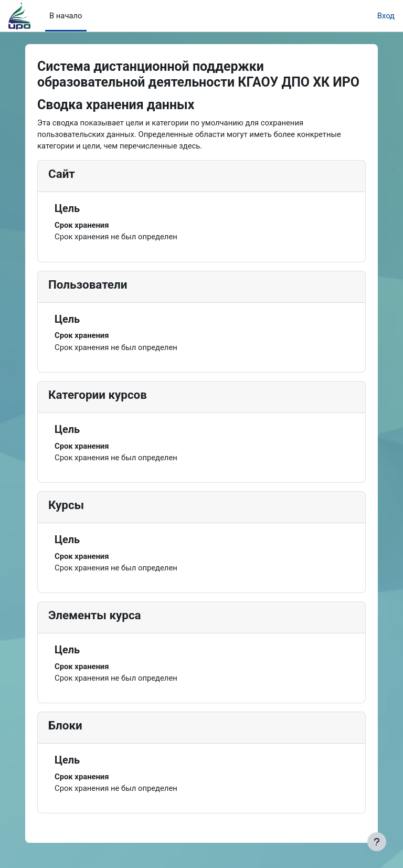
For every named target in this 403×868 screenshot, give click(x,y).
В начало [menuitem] (66, 16)
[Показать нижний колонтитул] (377, 842)
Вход (386, 16)
